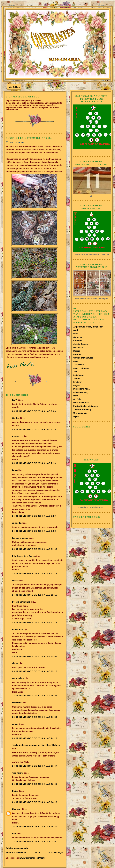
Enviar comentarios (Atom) (32, 858)
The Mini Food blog (82, 409)
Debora (77, 351)
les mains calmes (20, 538)
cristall (16, 581)
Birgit (76, 330)
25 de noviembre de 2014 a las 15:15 (35, 671)
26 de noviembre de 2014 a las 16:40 (35, 827)
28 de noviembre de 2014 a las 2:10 (34, 842)
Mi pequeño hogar (82, 389)
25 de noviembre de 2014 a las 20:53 (35, 717)
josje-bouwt (79, 375)
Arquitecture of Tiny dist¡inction (88, 327)
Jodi (75, 372)
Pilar (14, 834)
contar (15, 724)
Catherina (78, 337)
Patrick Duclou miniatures (85, 406)
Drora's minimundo (21, 602)
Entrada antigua (56, 852)
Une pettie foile (80, 413)
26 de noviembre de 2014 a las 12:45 (35, 784)
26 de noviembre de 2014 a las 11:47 (35, 766)
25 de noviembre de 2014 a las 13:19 (35, 622)
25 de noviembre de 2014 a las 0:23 (34, 411)
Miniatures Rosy (81, 392)
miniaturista (18, 629)
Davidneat (78, 348)
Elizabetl (77, 354)
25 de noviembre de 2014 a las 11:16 (35, 574)
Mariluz (16, 418)
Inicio (37, 852)
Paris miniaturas (81, 403)
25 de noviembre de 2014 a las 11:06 (35, 549)
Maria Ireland (18, 678)
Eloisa (15, 791)
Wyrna (76, 417)
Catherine (78, 341)
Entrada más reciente (16, 852)
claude (15, 663)
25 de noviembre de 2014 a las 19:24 (35, 696)
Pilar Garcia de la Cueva (23, 556)
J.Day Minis (79, 365)
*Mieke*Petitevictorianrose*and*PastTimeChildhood (36, 745)
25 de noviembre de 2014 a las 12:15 (35, 595)
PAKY (15, 400)
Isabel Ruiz (17, 703)
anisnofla (17, 523)
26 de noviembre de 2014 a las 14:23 (35, 802)
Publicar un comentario (17, 848)
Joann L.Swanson (82, 368)
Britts (76, 334)
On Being (78, 399)
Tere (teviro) (18, 773)
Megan (76, 385)
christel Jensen (81, 344)
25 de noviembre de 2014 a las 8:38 (34, 531)
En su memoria (15, 142)
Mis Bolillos (14, 87)
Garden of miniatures (83, 358)
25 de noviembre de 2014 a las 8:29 (34, 516)
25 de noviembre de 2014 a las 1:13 (34, 429)
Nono (76, 396)
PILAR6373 (17, 436)
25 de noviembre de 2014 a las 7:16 (34, 463)
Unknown (17, 809)
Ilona (15, 470)
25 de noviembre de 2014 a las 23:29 (35, 738)
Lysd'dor (77, 382)
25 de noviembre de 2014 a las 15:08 (35, 656)
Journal (77, 379)
